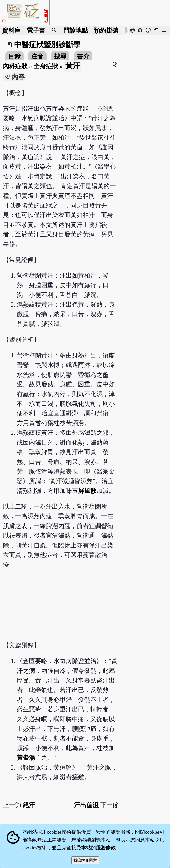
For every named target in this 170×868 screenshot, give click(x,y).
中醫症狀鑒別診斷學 (47, 45)
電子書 (36, 31)
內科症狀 (15, 66)
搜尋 (60, 56)
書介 (83, 56)
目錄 (14, 56)
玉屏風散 (84, 491)
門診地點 (76, 31)
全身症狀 (46, 66)
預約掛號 (106, 31)
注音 (37, 56)
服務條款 (106, 848)
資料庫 (11, 31)
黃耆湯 (26, 758)
